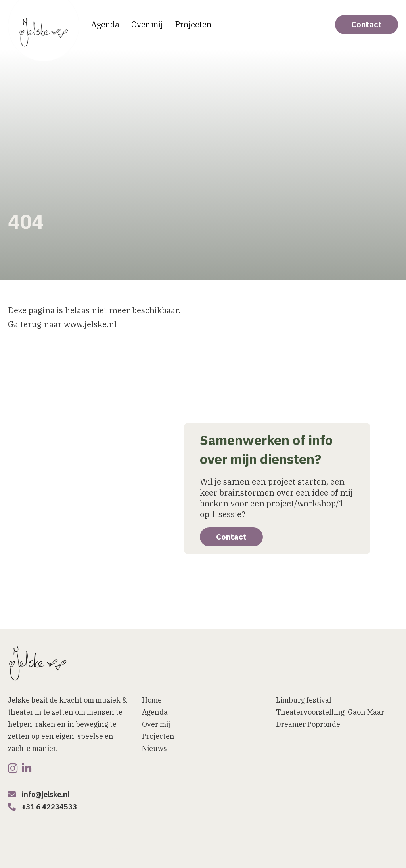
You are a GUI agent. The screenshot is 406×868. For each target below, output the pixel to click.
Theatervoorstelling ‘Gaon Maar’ (331, 712)
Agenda (105, 24)
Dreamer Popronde (308, 724)
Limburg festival (304, 700)
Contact (367, 24)
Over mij (147, 24)
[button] (257, 859)
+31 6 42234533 (49, 807)
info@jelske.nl (46, 794)
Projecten (193, 24)
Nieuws (154, 748)
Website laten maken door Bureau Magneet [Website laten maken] (66, 849)
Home (152, 700)
